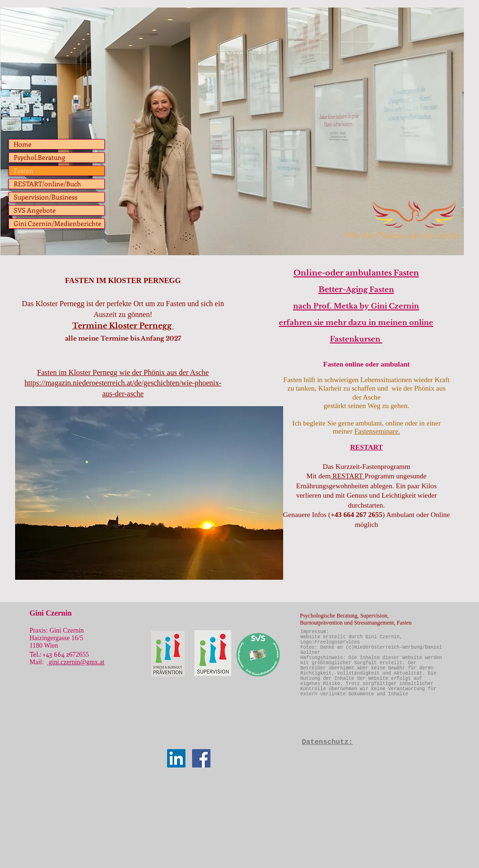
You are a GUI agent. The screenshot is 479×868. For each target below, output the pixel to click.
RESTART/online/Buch (47, 184)
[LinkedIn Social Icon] (176, 758)
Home (23, 144)
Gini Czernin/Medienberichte (58, 223)
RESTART (348, 476)
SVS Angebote (35, 210)
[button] (149, 493)
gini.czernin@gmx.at (76, 662)
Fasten (24, 171)
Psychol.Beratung (39, 157)
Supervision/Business (46, 197)
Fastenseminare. (377, 431)
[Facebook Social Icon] (201, 758)
